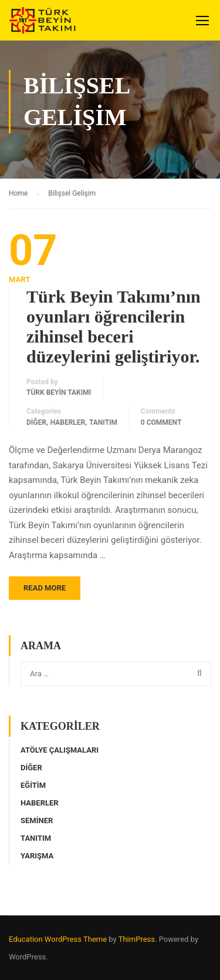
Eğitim (33, 785)
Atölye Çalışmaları (60, 750)
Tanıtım (103, 422)
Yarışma (37, 856)
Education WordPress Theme (58, 939)
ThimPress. (138, 939)
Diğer (36, 422)
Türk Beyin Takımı (59, 392)
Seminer (37, 820)
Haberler (68, 422)
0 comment (161, 422)
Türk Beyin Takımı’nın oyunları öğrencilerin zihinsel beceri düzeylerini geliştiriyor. (114, 326)
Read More (45, 588)
